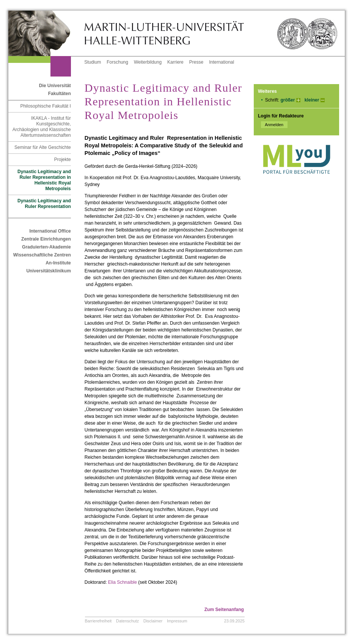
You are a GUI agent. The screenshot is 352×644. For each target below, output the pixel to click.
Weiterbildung (148, 62)
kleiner (312, 100)
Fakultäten (60, 94)
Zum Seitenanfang (224, 610)
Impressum (177, 621)
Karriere (175, 62)
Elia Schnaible (123, 582)
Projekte (63, 159)
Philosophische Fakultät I (45, 106)
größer (288, 100)
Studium (93, 62)
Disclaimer (153, 621)
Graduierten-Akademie (46, 247)
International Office (50, 231)
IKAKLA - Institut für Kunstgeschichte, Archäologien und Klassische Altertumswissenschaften (42, 127)
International (222, 62)
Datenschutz (127, 621)
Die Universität (55, 86)
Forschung (117, 62)
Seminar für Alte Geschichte (43, 147)
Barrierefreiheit (98, 621)
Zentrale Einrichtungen (46, 239)
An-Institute (58, 263)
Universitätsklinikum (48, 271)
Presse (196, 62)
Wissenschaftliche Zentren (42, 255)
